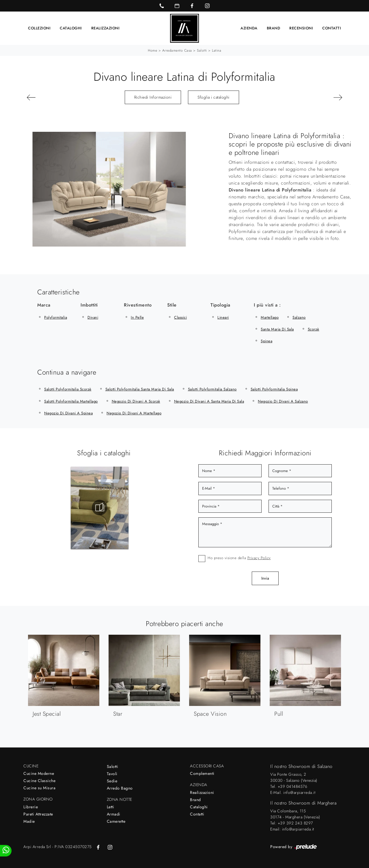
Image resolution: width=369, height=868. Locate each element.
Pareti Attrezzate (38, 814)
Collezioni (39, 28)
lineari (223, 317)
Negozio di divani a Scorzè (136, 401)
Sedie (112, 781)
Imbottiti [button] (89, 305)
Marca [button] (44, 305)
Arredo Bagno (120, 788)
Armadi (114, 814)
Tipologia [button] (220, 305)
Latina (217, 50)
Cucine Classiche (39, 781)
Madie (29, 821)
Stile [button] (172, 305)
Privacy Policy (259, 558)
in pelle (137, 317)
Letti (111, 807)
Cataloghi (71, 28)
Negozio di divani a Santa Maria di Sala (209, 401)
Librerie (31, 807)
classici (180, 317)
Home (152, 50)
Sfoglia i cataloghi (214, 97)
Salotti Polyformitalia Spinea (274, 389)
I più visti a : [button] (267, 305)
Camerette (116, 821)
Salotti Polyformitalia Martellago (71, 401)
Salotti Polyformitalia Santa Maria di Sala (140, 389)
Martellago (270, 317)
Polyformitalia (56, 317)
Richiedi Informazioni (153, 97)
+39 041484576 (293, 786)
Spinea (266, 341)
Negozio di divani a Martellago (134, 413)
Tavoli (112, 774)
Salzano (299, 317)
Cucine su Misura (39, 788)
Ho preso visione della (239, 558)
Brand (274, 28)
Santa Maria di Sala (277, 329)
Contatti (332, 28)
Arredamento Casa (177, 50)
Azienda (249, 28)
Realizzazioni (106, 28)
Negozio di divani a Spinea (68, 413)
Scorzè (314, 329)
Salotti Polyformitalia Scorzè (68, 389)
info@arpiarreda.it (299, 792)
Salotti (202, 50)
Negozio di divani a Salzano (283, 401)
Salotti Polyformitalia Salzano (212, 389)
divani (93, 317)
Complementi (202, 773)
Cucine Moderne (39, 773)
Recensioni (301, 28)
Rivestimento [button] (138, 305)
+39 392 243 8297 (295, 823)
